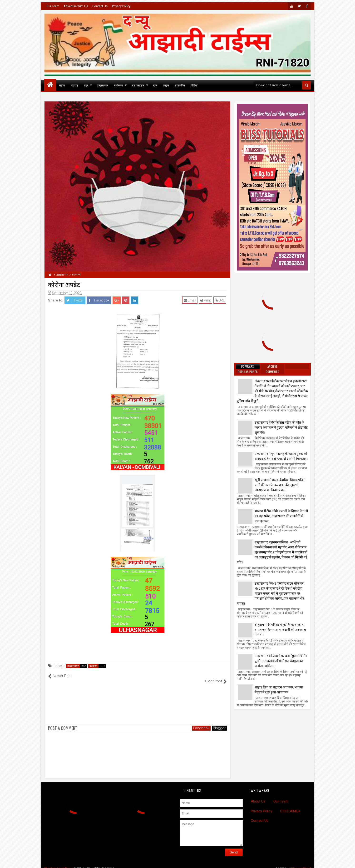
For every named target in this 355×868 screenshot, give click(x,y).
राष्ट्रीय (62, 85)
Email (191, 300)
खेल (155, 85)
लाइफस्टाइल (138, 85)
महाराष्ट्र (74, 85)
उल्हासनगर (103, 85)
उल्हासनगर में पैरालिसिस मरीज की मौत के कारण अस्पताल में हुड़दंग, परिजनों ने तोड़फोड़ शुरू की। (281, 427)
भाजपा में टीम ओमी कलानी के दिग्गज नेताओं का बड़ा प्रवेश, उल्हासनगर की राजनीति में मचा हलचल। (281, 516)
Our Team (53, 6)
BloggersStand (300, 863)
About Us (258, 796)
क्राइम (166, 85)
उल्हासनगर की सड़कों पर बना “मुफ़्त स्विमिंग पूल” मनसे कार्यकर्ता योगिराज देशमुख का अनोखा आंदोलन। (281, 660)
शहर (86, 85)
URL (220, 300)
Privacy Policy (121, 6)
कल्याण (93, 666)
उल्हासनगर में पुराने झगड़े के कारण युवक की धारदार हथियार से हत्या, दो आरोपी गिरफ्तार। (281, 456)
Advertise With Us (76, 6)
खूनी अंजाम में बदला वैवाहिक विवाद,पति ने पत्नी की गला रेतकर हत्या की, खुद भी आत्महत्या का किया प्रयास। (280, 484)
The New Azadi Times (60, 863)
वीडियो (194, 85)
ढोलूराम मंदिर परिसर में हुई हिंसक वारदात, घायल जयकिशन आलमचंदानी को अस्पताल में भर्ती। (280, 629)
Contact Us (100, 6)
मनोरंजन (118, 85)
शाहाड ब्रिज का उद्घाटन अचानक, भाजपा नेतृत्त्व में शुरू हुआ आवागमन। (279, 689)
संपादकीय (180, 85)
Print (206, 300)
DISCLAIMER (290, 806)
